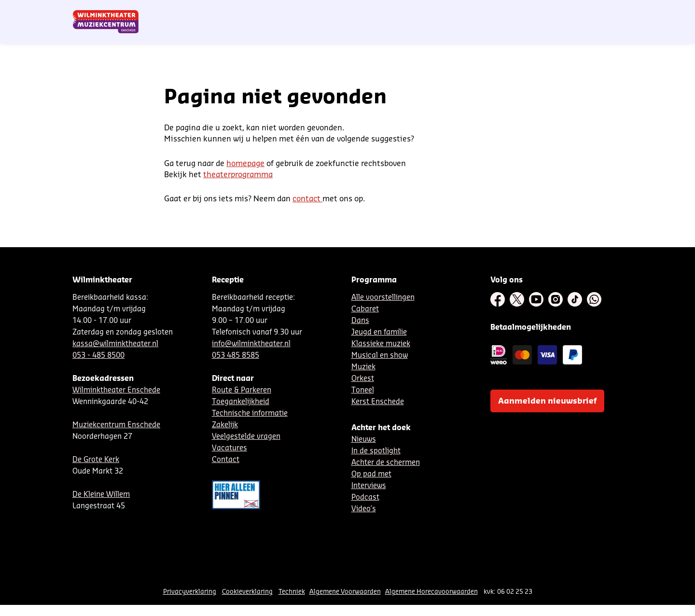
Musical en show (380, 356)
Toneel (363, 390)
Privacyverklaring (190, 592)
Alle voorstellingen (383, 298)
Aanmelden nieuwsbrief (547, 401)
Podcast (365, 497)
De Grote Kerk (96, 460)
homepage (245, 164)
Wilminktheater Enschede (116, 390)
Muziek (363, 367)
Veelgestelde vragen (246, 437)
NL (455, 11)
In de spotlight (376, 451)
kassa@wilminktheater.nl (115, 344)
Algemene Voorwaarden (345, 592)
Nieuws (364, 440)
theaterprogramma (238, 175)
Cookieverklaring (247, 592)
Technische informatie (250, 413)
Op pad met (371, 474)
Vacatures (229, 448)
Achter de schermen (386, 463)
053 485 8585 (236, 356)
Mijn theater (577, 11)
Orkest (363, 379)
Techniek (292, 592)
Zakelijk (225, 425)
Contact (512, 11)
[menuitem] (603, 34)
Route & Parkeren (242, 390)
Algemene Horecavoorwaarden (431, 592)
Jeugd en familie (379, 332)
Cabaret (365, 309)
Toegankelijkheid (241, 402)
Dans (360, 321)
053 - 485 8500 (98, 356)
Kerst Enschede (378, 402)
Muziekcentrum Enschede (116, 425)
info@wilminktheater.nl (251, 344)
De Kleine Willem (101, 495)
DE (471, 11)
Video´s (364, 509)
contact (307, 199)
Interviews (369, 486)
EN (487, 11)
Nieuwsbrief (424, 11)
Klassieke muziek (381, 344)
